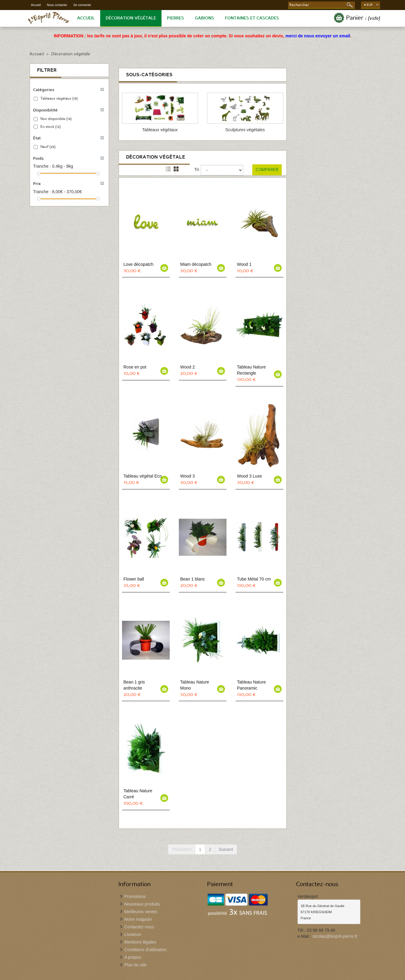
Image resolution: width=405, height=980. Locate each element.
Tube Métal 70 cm (254, 579)
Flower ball (134, 579)
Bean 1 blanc (193, 579)
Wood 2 (188, 367)
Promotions (135, 896)
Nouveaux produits (142, 904)
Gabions (204, 18)
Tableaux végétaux (59, 98)
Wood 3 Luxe (250, 476)
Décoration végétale (131, 18)
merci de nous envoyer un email (318, 36)
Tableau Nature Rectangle (252, 370)
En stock (51, 127)
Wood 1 (244, 264)
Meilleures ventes (141, 912)
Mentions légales (140, 942)
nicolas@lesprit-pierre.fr (335, 936)
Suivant (226, 849)
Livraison (133, 934)
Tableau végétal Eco (143, 476)
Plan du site (136, 965)
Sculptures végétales (245, 130)
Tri (197, 170)
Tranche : (42, 166)
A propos (133, 957)
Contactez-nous (139, 927)
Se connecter (82, 5)
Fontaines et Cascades (252, 18)
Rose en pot (135, 367)
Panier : (363, 18)
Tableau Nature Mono (195, 685)
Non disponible (56, 119)
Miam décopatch (196, 264)
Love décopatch (139, 264)
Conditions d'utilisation (146, 950)
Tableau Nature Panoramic (252, 685)
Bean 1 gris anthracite (134, 685)
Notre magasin (138, 919)
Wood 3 (188, 476)
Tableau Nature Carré (138, 794)
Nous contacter (57, 5)
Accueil (36, 5)
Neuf (48, 147)
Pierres (175, 18)
